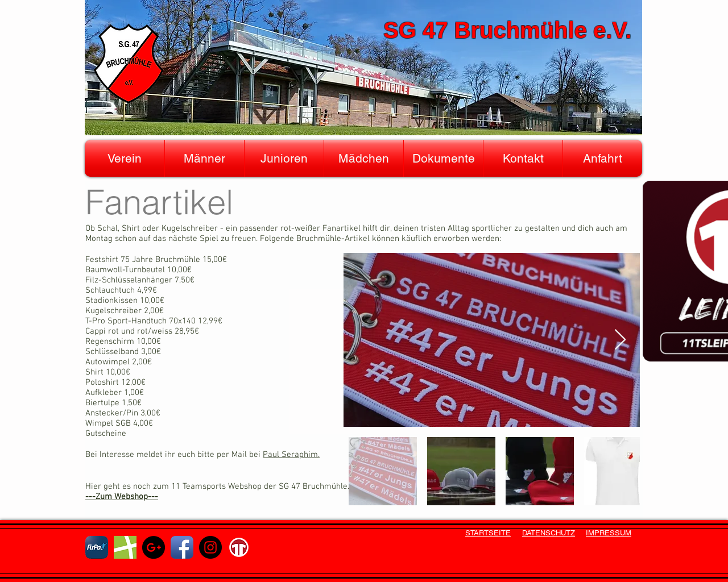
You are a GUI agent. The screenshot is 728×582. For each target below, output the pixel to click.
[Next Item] (620, 340)
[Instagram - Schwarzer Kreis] (210, 547)
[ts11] (239, 547)
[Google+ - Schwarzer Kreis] (154, 547)
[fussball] (125, 547)
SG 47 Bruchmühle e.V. (507, 30)
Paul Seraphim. (291, 455)
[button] (125, 158)
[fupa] (97, 547)
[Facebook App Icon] (182, 547)
